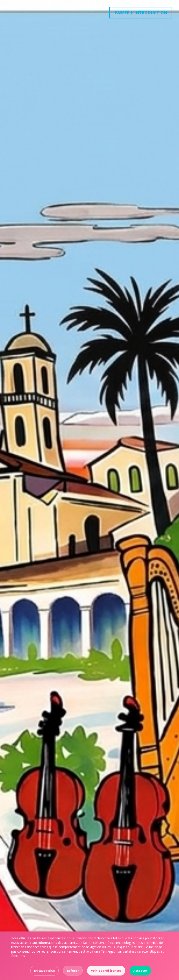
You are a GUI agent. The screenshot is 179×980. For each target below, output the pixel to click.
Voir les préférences (106, 971)
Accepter (140, 971)
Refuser (73, 971)
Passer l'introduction (141, 13)
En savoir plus (44, 971)
